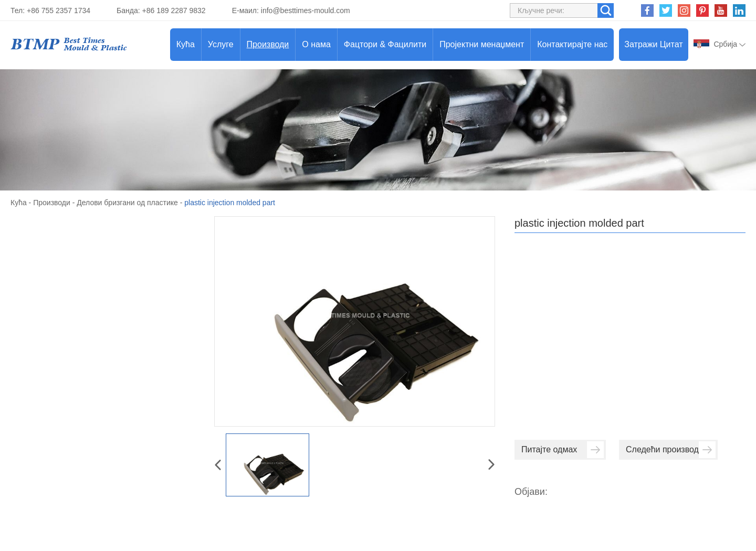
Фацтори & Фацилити (385, 44)
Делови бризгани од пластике (127, 203)
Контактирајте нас (572, 44)
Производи (268, 44)
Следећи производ (671, 450)
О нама (316, 44)
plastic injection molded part (230, 203)
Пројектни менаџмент (482, 44)
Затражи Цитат (653, 44)
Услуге (221, 44)
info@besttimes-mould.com (306, 10)
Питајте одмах (563, 450)
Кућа (186, 44)
